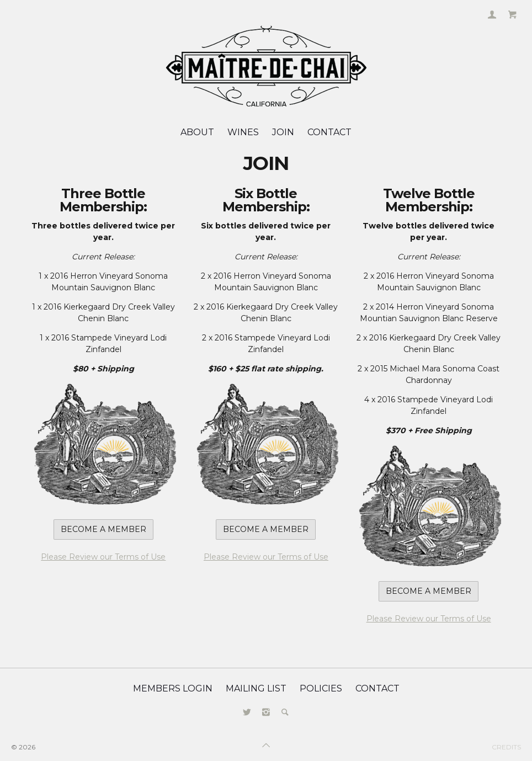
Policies (321, 688)
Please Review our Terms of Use (103, 557)
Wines (243, 132)
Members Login (173, 688)
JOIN (283, 132)
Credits (506, 747)
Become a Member (103, 529)
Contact (329, 132)
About (197, 132)
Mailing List (256, 688)
